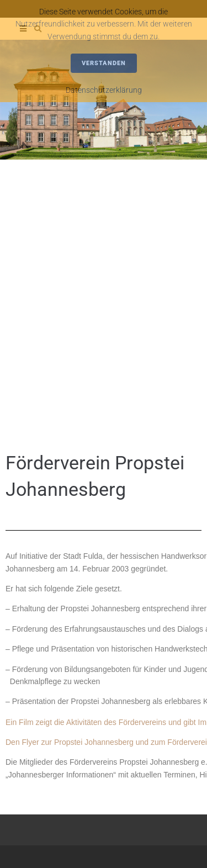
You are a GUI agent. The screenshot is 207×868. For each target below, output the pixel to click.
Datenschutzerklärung (104, 90)
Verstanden (104, 63)
